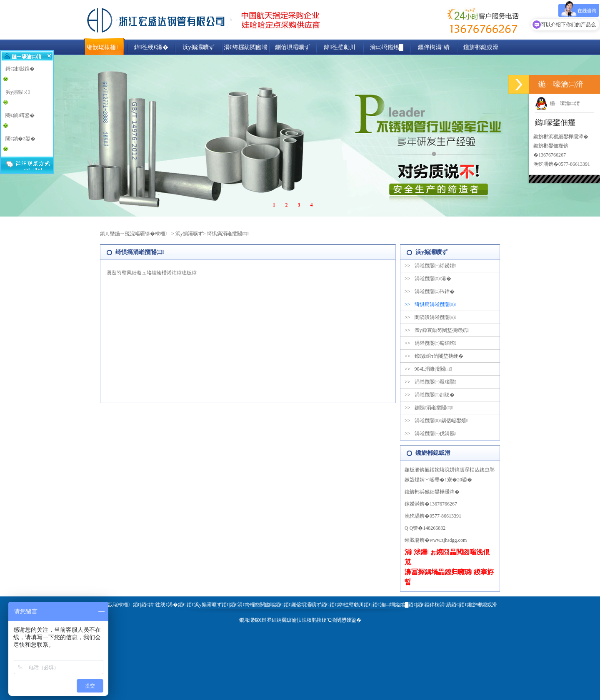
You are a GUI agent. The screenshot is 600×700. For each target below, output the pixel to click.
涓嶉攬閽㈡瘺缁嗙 (430, 343)
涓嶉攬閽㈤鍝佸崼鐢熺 (436, 421)
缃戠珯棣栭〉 (104, 47)
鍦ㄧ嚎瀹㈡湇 (557, 103)
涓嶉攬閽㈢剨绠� (430, 395)
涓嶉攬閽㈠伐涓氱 (430, 433)
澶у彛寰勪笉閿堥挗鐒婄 (437, 330)
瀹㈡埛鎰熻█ (387, 47)
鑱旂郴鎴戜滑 (481, 47)
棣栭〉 (162, 234)
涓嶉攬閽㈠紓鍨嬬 (430, 266)
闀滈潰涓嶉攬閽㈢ (430, 317)
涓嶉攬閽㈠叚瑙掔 (430, 382)
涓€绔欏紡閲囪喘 (246, 47)
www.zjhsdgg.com (448, 540)
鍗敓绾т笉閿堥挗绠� (434, 356)
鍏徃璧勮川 (339, 47)
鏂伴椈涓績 (434, 47)
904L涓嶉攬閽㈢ (428, 369)
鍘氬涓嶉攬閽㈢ (429, 408)
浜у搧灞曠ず (199, 47)
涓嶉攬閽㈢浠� (428, 279)
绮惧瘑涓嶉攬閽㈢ (228, 234)
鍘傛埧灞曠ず (292, 47)
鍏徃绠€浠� (151, 47)
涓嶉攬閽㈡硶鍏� (430, 291)
